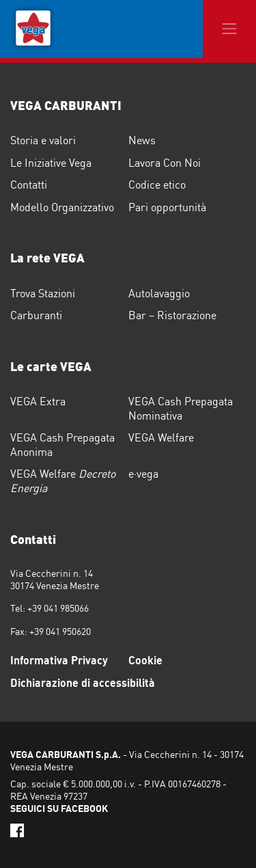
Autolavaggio (159, 293)
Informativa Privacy (59, 660)
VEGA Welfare (161, 437)
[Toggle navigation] (229, 29)
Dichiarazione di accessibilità (83, 683)
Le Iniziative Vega (51, 163)
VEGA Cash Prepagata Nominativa (181, 408)
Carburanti (36, 315)
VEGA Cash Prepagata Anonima (62, 445)
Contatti (29, 185)
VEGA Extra (38, 401)
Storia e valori (43, 140)
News (142, 140)
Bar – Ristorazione (172, 315)
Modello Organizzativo (62, 207)
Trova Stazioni (43, 293)
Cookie (145, 660)
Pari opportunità (167, 207)
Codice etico (157, 185)
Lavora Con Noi (165, 163)
